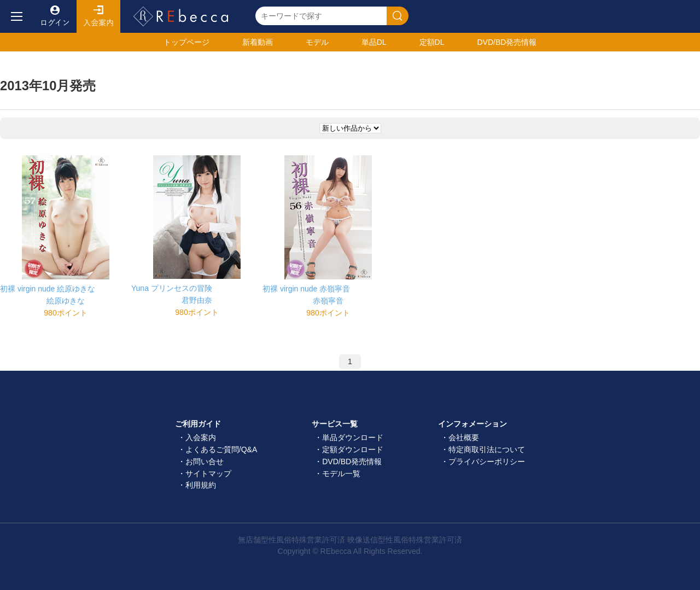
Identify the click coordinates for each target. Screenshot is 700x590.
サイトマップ (208, 474)
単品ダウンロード (353, 437)
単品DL (374, 42)
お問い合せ (205, 462)
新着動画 (258, 42)
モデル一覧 (341, 474)
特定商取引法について (487, 449)
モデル (317, 42)
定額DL (432, 42)
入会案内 (98, 16)
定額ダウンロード (353, 449)
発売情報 (507, 42)
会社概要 (464, 437)
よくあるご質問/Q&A (221, 449)
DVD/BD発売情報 (352, 462)
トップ (186, 42)
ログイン (55, 16)
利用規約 (201, 485)
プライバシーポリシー (487, 462)
